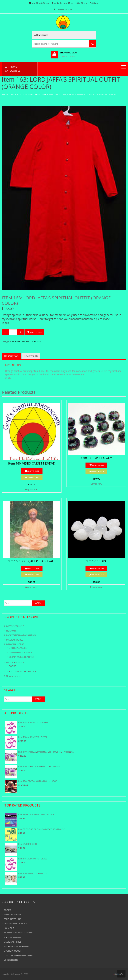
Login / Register (64, 9)
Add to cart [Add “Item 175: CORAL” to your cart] (98, 569)
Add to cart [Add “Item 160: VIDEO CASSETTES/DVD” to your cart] (33, 471)
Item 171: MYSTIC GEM (96, 458)
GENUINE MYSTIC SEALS (21, 652)
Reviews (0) (31, 356)
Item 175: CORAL (96, 561)
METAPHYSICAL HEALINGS (22, 657)
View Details (33, 477)
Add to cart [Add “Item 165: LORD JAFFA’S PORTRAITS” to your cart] (33, 569)
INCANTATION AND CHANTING (28, 94)
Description (11, 356)
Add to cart (36, 332)
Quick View (32, 490)
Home (5, 94)
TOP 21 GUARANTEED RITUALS (21, 671)
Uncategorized (14, 676)
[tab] (11, 356)
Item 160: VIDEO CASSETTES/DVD (32, 464)
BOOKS (12, 666)
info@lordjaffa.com (41, 3)
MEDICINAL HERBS (15, 644)
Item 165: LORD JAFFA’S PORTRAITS (32, 561)
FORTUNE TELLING (15, 626)
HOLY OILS (11, 631)
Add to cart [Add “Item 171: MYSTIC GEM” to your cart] (98, 465)
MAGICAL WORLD (15, 640)
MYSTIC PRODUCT (15, 662)
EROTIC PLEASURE (18, 648)
